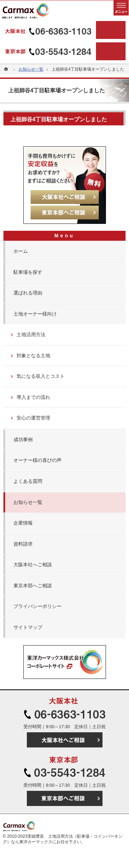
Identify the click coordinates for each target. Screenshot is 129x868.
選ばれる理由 (28, 293)
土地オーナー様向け (35, 314)
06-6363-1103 (49, 30)
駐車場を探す (28, 272)
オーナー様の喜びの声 (37, 460)
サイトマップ (28, 627)
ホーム (21, 251)
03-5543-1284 (49, 51)
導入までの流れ (33, 397)
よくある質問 (28, 481)
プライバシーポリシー (37, 606)
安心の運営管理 (33, 418)
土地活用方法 (31, 334)
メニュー (121, 8)
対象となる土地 (33, 355)
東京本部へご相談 (33, 586)
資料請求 (23, 544)
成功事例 (23, 440)
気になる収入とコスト (41, 376)
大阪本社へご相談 (33, 565)
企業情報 (23, 523)
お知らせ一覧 (28, 502)
